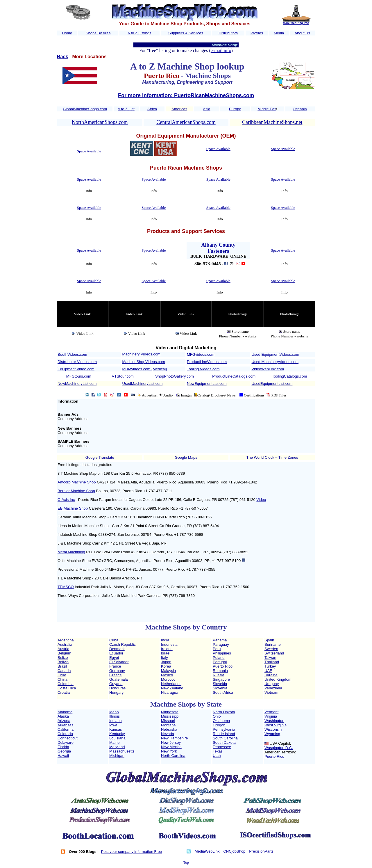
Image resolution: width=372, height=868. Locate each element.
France (115, 666)
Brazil (62, 666)
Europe (235, 109)
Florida (63, 747)
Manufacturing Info (296, 23)
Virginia (271, 716)
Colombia (66, 684)
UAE (268, 671)
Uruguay (272, 684)
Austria (63, 649)
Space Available (89, 151)
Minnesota (170, 712)
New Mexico (171, 747)
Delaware (66, 742)
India (165, 640)
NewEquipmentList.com (207, 384)
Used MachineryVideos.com (275, 362)
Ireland (167, 649)
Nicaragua (170, 692)
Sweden (271, 649)
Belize (63, 658)
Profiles (257, 33)
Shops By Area (98, 33)
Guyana (116, 684)
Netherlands (171, 684)
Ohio (217, 716)
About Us (302, 33)
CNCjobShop (234, 851)
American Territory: (280, 752)
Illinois (115, 716)
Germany (117, 671)
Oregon (219, 725)
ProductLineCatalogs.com (234, 376)
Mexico (167, 675)
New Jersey (171, 742)
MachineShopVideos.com (144, 362)
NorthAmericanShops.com (100, 122)
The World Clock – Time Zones (272, 457)
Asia (206, 109)
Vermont (271, 712)
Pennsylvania (224, 729)
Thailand (272, 662)
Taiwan (270, 658)
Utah (217, 756)
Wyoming (272, 734)
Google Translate (100, 457)
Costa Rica (67, 688)
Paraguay (221, 644)
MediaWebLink (207, 851)
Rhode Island (224, 734)
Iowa (113, 725)
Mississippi (170, 716)
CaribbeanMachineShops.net (272, 122)
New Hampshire (174, 738)
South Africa (223, 692)
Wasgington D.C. (279, 748)
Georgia (64, 751)
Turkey (270, 666)
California (66, 729)
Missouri (168, 721)
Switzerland (274, 653)
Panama (220, 640)
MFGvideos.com (201, 354)
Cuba (114, 640)
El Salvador (119, 662)
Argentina (66, 640)
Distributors (228, 33)
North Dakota (224, 712)
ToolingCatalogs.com (290, 376)
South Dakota (224, 742)
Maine (114, 742)
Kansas (116, 729)
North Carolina (173, 756)
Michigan (117, 756)
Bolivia (63, 662)
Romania (220, 671)
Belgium (64, 653)
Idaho (114, 712)
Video (261, 500)
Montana (168, 725)
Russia (219, 675)
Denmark (117, 649)
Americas (179, 109)
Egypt (114, 658)
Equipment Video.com (76, 369)
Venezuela (273, 688)
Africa (152, 109)
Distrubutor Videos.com (77, 362)
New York (169, 751)
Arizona (64, 721)
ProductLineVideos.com (207, 362)
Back (62, 57)
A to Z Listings (139, 33)
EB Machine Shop (73, 508)
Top (186, 862)
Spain (269, 640)
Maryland (117, 747)
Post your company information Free (132, 852)
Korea (166, 666)
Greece (116, 675)
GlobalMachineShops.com (85, 109)
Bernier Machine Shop (76, 491)
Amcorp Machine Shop (77, 482)
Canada (64, 671)
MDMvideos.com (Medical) (145, 369)
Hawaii (63, 756)
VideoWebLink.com (268, 369)
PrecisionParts (261, 851)
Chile (62, 675)
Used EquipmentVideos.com (276, 354)
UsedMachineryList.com (143, 384)
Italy (164, 658)
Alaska (63, 716)
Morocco (168, 679)
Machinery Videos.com (141, 354)
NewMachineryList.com (77, 384)
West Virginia (276, 725)
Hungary (116, 692)
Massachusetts (122, 751)
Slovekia (220, 684)
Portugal (220, 662)
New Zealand (172, 688)
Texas (218, 751)
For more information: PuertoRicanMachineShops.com (186, 95)
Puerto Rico (223, 666)
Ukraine (271, 675)
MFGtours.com (79, 376)
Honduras (117, 688)
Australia (65, 644)
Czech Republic (122, 644)
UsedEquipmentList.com (272, 384)
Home (67, 33)
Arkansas (65, 725)
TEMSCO (66, 587)
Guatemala (119, 679)
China (62, 679)
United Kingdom (278, 679)
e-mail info (221, 50)
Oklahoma (221, 721)
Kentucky (117, 734)
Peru (217, 649)
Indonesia (169, 644)
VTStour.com (123, 376)
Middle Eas (267, 109)
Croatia (64, 692)
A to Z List (126, 109)
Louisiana (117, 738)
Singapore (221, 679)
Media (279, 33)
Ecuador (116, 653)
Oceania (300, 109)
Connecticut (68, 738)
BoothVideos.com (72, 354)
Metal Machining (71, 552)
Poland (219, 658)
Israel (166, 653)
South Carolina (225, 738)
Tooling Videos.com (203, 369)
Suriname (273, 644)
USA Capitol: (280, 743)
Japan (166, 662)
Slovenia (220, 688)
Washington (274, 721)
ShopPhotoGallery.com (175, 376)
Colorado (65, 734)
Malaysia (168, 671)
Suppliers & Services (186, 33)
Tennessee (222, 747)
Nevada (168, 734)
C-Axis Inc (66, 500)
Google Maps (186, 457)
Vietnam (271, 692)
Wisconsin (273, 729)
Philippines (222, 653)
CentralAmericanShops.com (186, 122)
